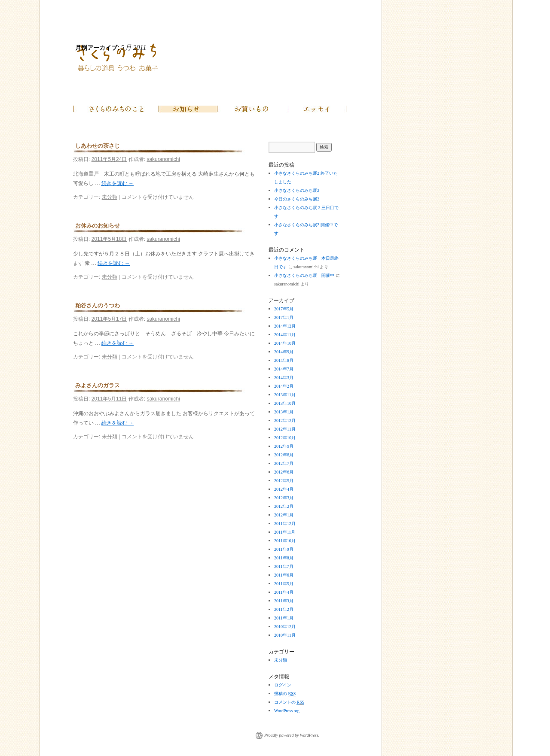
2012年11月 (285, 429)
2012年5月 (284, 481)
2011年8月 (284, 558)
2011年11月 (285, 532)
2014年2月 (284, 386)
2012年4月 (284, 489)
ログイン (283, 685)
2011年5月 (284, 584)
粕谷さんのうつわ (98, 305)
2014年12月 (285, 326)
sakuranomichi (163, 159)
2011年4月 (284, 592)
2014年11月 (285, 335)
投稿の (285, 694)
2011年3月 (284, 601)
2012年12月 (285, 421)
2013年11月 (285, 395)
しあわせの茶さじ (98, 146)
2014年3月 (284, 378)
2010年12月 (285, 627)
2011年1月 (284, 618)
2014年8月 (284, 360)
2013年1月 (284, 412)
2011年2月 (284, 609)
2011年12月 (285, 524)
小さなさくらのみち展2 (297, 190)
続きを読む (118, 183)
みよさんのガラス (98, 385)
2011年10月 (285, 541)
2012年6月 (284, 472)
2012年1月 (284, 515)
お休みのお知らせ (98, 226)
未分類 (110, 197)
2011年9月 (284, 549)
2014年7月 (284, 369)
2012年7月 (284, 463)
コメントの (289, 702)
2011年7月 (284, 566)
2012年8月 (284, 455)
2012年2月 (284, 506)
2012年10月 (285, 438)
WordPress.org (287, 711)
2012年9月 (284, 446)
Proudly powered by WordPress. (292, 735)
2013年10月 (285, 403)
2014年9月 (284, 352)
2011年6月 (284, 575)
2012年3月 (284, 498)
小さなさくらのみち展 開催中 (304, 275)
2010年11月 (285, 635)
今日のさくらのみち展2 (297, 199)
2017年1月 (284, 317)
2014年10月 (285, 343)
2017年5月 (284, 309)
